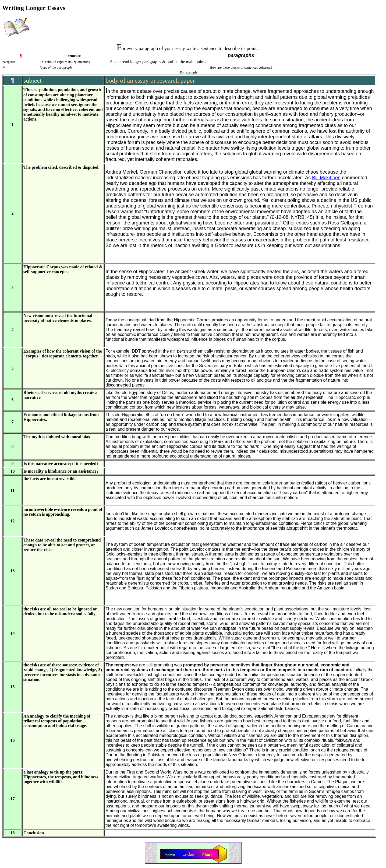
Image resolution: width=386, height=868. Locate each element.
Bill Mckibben (326, 178)
